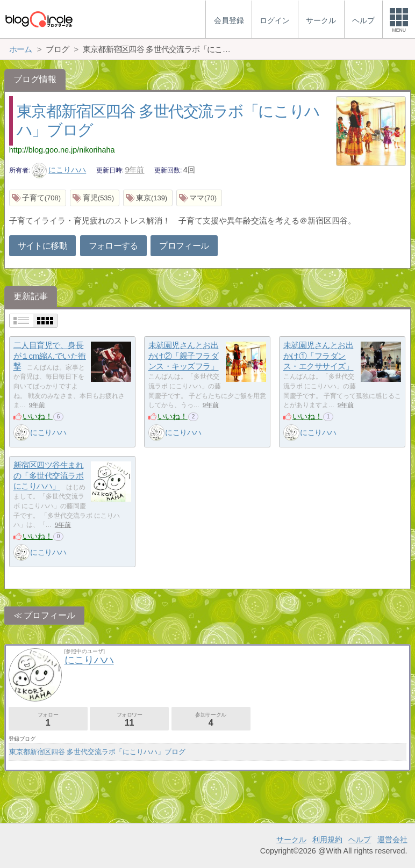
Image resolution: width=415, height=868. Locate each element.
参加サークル (211, 719)
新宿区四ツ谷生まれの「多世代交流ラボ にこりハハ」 (49, 475)
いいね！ (38, 416)
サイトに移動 (42, 246)
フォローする (113, 246)
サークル (291, 840)
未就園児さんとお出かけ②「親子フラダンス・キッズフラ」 (184, 356)
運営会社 (392, 840)
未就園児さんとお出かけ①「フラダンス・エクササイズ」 (319, 356)
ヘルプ (360, 840)
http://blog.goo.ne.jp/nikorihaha (62, 150)
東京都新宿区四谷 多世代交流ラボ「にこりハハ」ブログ (98, 752)
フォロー (48, 719)
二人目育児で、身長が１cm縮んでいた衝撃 (50, 356)
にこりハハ (59, 170)
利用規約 (327, 840)
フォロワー (129, 719)
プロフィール (184, 246)
